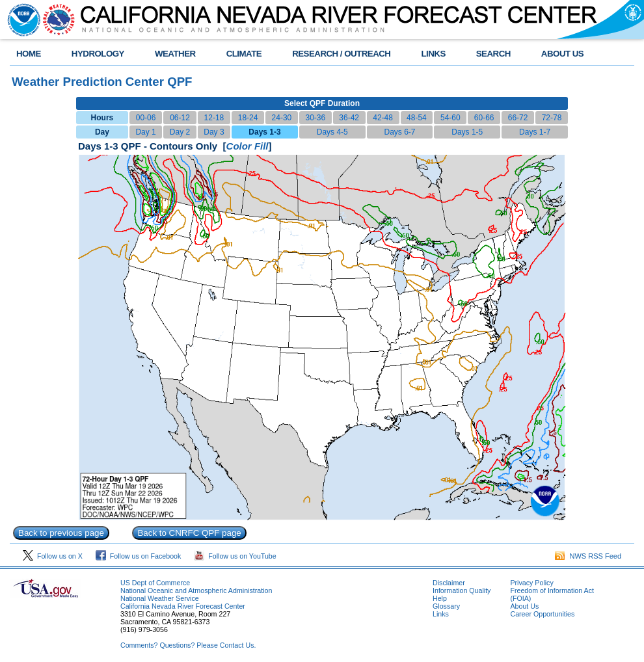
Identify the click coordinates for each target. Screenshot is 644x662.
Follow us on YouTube (235, 556)
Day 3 (214, 132)
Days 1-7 (535, 132)
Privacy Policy (531, 583)
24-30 (282, 118)
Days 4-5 (332, 132)
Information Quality (462, 590)
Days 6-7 (399, 132)
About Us (524, 606)
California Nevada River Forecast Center (183, 606)
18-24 (248, 118)
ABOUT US (562, 54)
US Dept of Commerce (155, 583)
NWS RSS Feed (588, 556)
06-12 (180, 118)
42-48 (383, 118)
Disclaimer (449, 583)
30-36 (315, 118)
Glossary (446, 606)
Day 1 (145, 132)
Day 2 (180, 132)
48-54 (417, 118)
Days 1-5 (467, 132)
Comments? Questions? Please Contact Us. (188, 645)
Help (440, 598)
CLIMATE (244, 54)
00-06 (146, 118)
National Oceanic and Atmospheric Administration (196, 590)
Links (441, 614)
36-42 (349, 118)
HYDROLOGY (98, 54)
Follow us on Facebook (139, 556)
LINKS (433, 54)
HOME (29, 54)
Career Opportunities (542, 614)
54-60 (450, 118)
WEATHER (175, 54)
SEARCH (493, 54)
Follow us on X (53, 556)
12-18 (214, 118)
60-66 (484, 118)
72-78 (552, 118)
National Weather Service (160, 598)
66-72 (518, 118)
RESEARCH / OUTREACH (341, 54)
